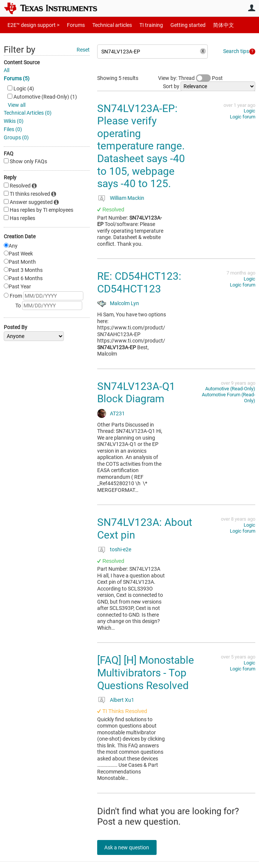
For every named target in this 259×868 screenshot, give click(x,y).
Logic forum (243, 117)
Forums (70, 25)
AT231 (117, 413)
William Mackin (127, 198)
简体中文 (208, 25)
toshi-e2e (121, 549)
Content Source (22, 62)
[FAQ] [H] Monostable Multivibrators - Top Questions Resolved (146, 673)
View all (17, 105)
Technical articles (104, 25)
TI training (141, 25)
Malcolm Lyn (124, 303)
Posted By (16, 327)
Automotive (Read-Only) (230, 389)
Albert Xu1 (122, 700)
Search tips (236, 51)
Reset (83, 50)
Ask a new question (131, 847)
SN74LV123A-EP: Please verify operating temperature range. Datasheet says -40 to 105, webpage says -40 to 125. (141, 146)
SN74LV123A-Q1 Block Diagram (136, 393)
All (7, 70)
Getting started (175, 25)
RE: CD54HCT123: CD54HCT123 (139, 283)
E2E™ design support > (31, 25)
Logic (249, 111)
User (252, 8)
